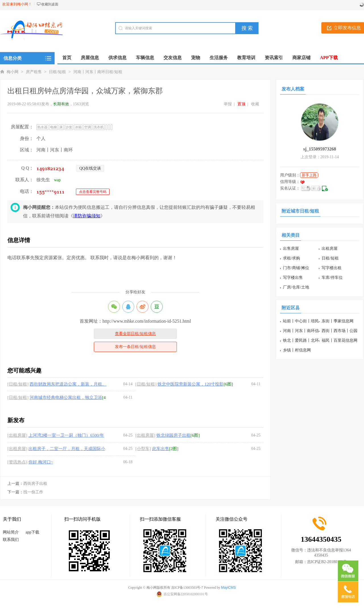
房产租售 (34, 72)
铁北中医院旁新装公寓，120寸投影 (191, 384)
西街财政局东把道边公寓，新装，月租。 (68, 384)
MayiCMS (228, 588)
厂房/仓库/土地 (296, 287)
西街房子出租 (35, 484)
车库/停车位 (332, 278)
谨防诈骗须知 (87, 216)
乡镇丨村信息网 (297, 350)
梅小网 (13, 72)
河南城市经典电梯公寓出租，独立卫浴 (66, 397)
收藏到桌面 (50, 4)
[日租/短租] (18, 384)
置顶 (241, 104)
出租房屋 (330, 249)
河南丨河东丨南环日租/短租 (98, 72)
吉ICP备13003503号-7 (187, 588)
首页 (67, 58)
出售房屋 (291, 249)
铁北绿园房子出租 (173, 435)
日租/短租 (57, 72)
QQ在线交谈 (90, 168)
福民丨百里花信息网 (340, 340)
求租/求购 (291, 258)
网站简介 (11, 532)
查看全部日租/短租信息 (135, 334)
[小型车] (143, 449)
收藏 (255, 104)
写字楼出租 (332, 268)
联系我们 (11, 540)
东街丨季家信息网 (338, 321)
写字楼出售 (293, 278)
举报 (228, 104)
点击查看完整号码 (93, 192)
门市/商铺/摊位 (296, 268)
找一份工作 (33, 492)
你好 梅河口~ (41, 462)
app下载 (32, 532)
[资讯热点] (17, 462)
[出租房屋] (17, 435)
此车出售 (161, 449)
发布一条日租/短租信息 (135, 347)
